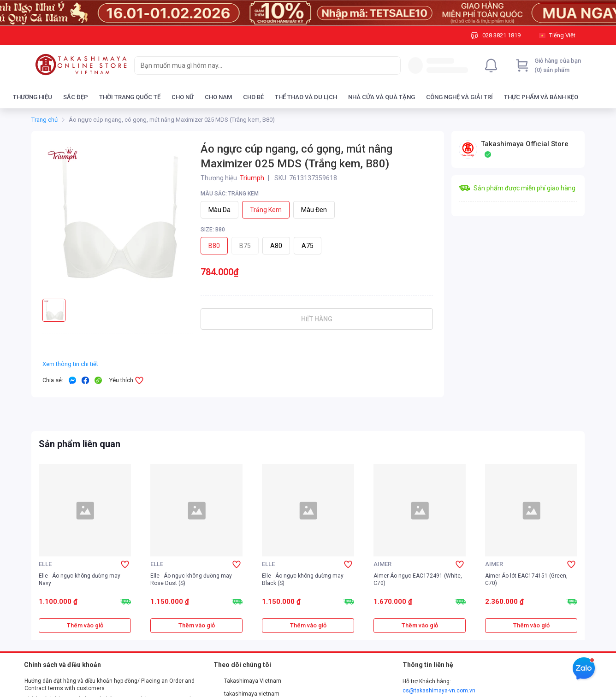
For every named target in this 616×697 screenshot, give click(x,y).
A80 (276, 246)
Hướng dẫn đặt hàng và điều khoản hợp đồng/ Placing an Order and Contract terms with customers (110, 685)
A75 (308, 246)
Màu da (219, 210)
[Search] (391, 65)
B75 (245, 246)
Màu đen (314, 210)
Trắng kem (266, 210)
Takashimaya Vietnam (248, 681)
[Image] (308, 13)
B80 (214, 246)
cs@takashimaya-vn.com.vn (439, 691)
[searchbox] (259, 65)
